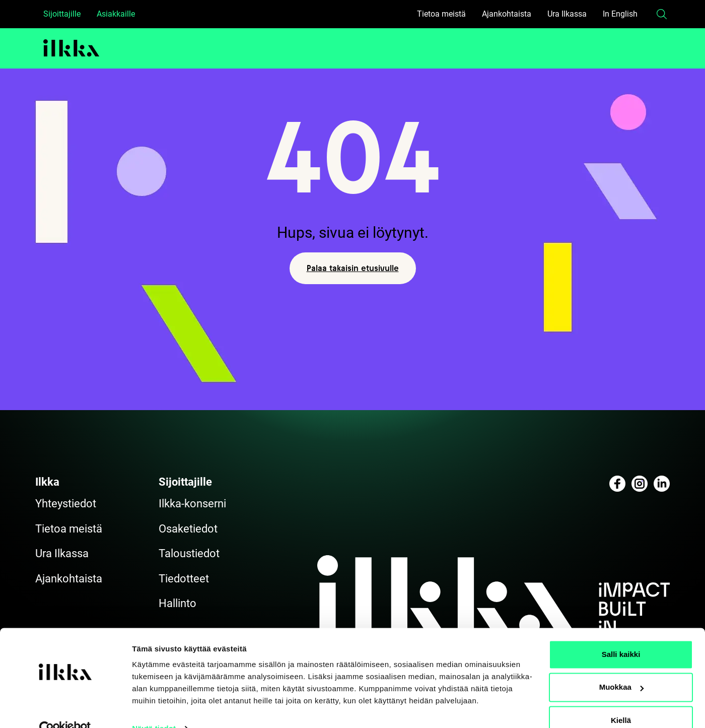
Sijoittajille (62, 14)
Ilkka (47, 482)
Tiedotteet (184, 579)
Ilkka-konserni (192, 504)
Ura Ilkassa (567, 14)
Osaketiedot (188, 529)
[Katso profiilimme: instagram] (640, 484)
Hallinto (178, 603)
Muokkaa (621, 667)
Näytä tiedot (154, 708)
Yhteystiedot (66, 504)
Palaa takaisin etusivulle (353, 268)
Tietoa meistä (441, 14)
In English (620, 14)
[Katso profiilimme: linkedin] (662, 484)
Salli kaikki (621, 634)
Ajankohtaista (507, 14)
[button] (662, 14)
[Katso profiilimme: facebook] (617, 484)
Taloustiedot (189, 553)
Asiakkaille (116, 14)
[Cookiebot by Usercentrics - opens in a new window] (65, 708)
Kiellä (621, 700)
